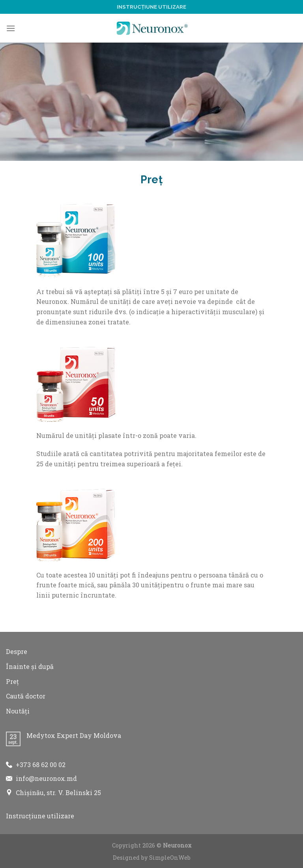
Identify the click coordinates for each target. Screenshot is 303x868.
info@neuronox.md (46, 778)
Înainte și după (30, 666)
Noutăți (18, 711)
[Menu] (11, 28)
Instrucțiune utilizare (151, 7)
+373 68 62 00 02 (41, 765)
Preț (12, 681)
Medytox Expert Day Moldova (74, 735)
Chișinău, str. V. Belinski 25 (58, 793)
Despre (17, 651)
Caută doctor (26, 696)
